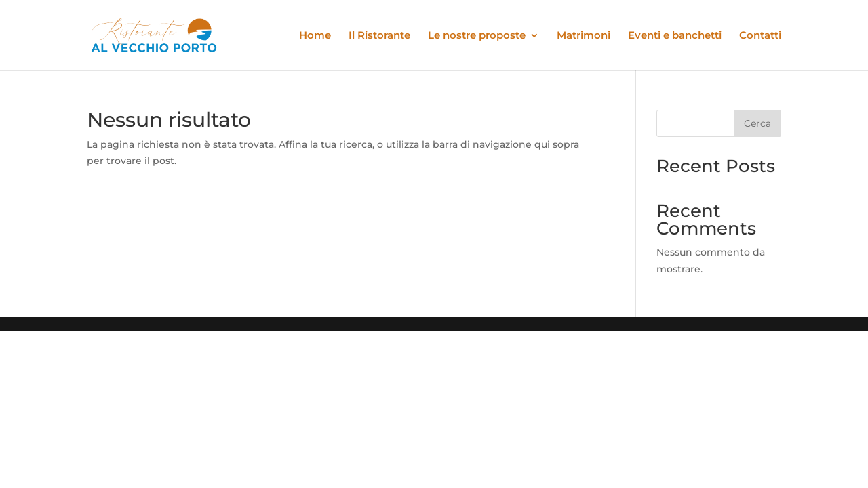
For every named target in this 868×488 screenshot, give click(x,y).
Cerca (757, 123)
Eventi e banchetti (675, 36)
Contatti (760, 36)
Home (315, 36)
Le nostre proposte (477, 36)
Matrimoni (584, 36)
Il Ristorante (379, 36)
